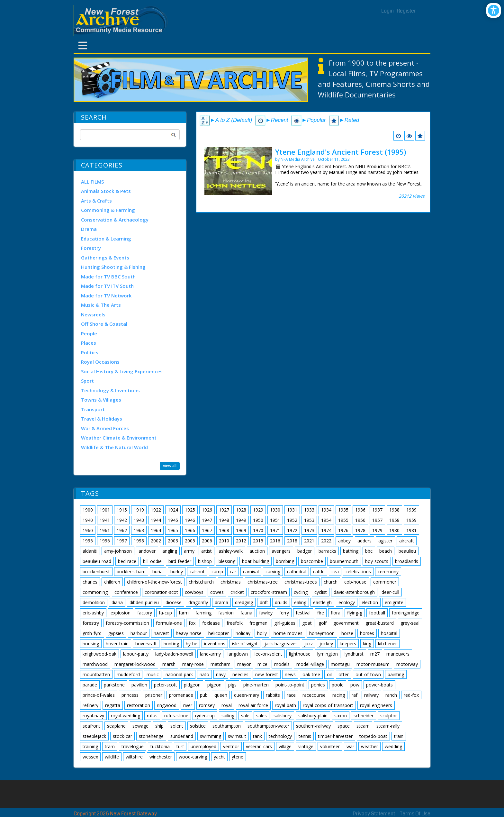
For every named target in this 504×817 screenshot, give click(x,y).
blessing (227, 561)
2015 (258, 541)
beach (386, 551)
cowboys (194, 592)
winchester (161, 757)
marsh (169, 664)
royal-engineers (376, 705)
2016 (275, 541)
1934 (326, 510)
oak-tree (311, 674)
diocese (174, 602)
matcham (221, 664)
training (90, 746)
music (153, 674)
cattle (319, 572)
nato (204, 674)
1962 (122, 530)
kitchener (387, 644)
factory (145, 613)
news (290, 674)
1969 (241, 530)
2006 (207, 541)
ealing (300, 602)
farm (184, 613)
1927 (224, 510)
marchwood (95, 664)
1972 (292, 530)
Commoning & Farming (108, 210)
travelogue (133, 746)
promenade (181, 695)
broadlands (407, 561)
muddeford (128, 674)
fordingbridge (406, 613)
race (291, 695)
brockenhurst (96, 572)
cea (335, 572)
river (188, 705)
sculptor (389, 716)
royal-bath (285, 705)
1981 (411, 530)
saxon (341, 716)
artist (207, 551)
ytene (238, 757)
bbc (369, 551)
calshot (197, 572)
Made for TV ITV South (107, 286)
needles (240, 674)
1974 (326, 530)
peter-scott (166, 685)
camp (217, 572)
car (233, 572)
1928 (241, 510)
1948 (224, 520)
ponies (318, 685)
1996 (105, 541)
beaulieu (407, 551)
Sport (87, 381)
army (189, 551)
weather (369, 746)
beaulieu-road (97, 561)
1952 (292, 520)
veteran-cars (259, 746)
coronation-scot (161, 592)
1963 (139, 530)
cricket (237, 592)
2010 (224, 541)
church (331, 582)
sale (245, 716)
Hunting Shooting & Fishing (113, 267)
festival (303, 613)
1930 (275, 510)
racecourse (314, 695)
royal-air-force (253, 705)
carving (273, 572)
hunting (171, 644)
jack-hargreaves (281, 644)
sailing (228, 716)
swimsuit (237, 736)
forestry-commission (127, 623)
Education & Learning (106, 239)
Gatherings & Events (105, 258)
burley (177, 572)
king (367, 644)
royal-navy (93, 716)
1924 (173, 510)
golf (323, 623)
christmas (231, 582)
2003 (173, 541)
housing (91, 644)
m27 (375, 654)
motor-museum (373, 664)
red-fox (411, 695)
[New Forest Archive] (122, 20)
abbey (344, 541)
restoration (139, 705)
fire (321, 613)
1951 (275, 520)
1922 (156, 510)
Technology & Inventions (110, 390)
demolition (94, 602)
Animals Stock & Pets (106, 191)
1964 (156, 530)
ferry (284, 613)
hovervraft (146, 644)
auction (257, 551)
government (346, 623)
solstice (198, 726)
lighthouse (300, 654)
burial (158, 572)
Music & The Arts (101, 305)
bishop (205, 561)
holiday (243, 633)
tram (110, 746)
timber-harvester (335, 736)
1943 (139, 520)
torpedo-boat (373, 736)
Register (406, 11)
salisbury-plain (313, 716)
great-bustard (380, 623)
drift (264, 602)
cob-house (355, 582)
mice (262, 664)
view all (170, 465)
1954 (326, 520)
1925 (190, 510)
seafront (91, 726)
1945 (173, 520)
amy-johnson (118, 551)
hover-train (117, 644)
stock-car (122, 736)
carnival (251, 572)
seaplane (116, 726)
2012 (241, 541)
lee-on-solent (268, 654)
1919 (139, 510)
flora (336, 613)
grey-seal (410, 623)
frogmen (258, 623)
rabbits (273, 695)
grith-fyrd (92, 633)
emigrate (394, 602)
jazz (309, 644)
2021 (309, 541)
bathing (351, 551)
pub (204, 695)
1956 (360, 520)
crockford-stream (269, 592)
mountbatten (96, 674)
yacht (219, 757)
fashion (226, 613)
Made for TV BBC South (108, 277)
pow (355, 685)
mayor (244, 664)
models (282, 664)
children (112, 582)
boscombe (312, 561)
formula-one (169, 623)
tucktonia (160, 746)
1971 (275, 530)
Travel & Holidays (102, 419)
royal (227, 705)
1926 (207, 510)
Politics (90, 352)
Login (387, 11)
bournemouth (344, 561)
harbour (139, 633)
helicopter (219, 633)
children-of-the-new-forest (154, 582)
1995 (88, 541)
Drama (89, 229)
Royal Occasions (100, 362)
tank (257, 736)
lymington (328, 654)
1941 (105, 520)
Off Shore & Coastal (104, 324)
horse (347, 633)
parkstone (114, 685)
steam (363, 726)
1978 (360, 530)
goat (307, 623)
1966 (190, 530)
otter (344, 674)
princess (130, 695)
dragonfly (198, 602)
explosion (121, 613)
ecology (347, 602)
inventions (215, 644)
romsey (207, 705)
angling (170, 551)
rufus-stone (176, 716)
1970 (258, 530)
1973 (309, 530)
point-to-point (290, 685)
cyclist (321, 592)
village (285, 746)
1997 (122, 541)
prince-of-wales (99, 695)
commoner (385, 582)
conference (126, 592)
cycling (301, 592)
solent (177, 726)
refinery (90, 705)
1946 (190, 520)
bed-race (127, 561)
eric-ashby (93, 613)
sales (261, 716)
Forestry (91, 248)
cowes (217, 592)
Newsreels (93, 314)
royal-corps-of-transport (328, 705)
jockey (326, 644)
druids (281, 602)
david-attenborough (354, 592)
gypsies (116, 633)
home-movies (288, 633)
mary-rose (193, 664)
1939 (411, 510)
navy (221, 674)
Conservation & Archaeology (115, 220)
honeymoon (322, 633)
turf (180, 746)
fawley (266, 613)
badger (305, 551)
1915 (122, 510)
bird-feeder (180, 561)
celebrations (358, 572)
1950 (258, 520)
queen (221, 695)
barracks (327, 551)
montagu (340, 664)
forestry (91, 623)
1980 (394, 530)
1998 (139, 541)
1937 (377, 510)
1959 (411, 520)
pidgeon (192, 685)
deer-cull (390, 592)
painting (396, 674)
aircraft (407, 541)
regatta (113, 705)
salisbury (283, 716)
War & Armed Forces (105, 428)
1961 (105, 530)
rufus (152, 716)
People (89, 333)
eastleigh (322, 602)
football (377, 613)
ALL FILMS (92, 182)
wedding (393, 746)
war (350, 746)
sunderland (182, 736)
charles (90, 582)
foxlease (211, 623)
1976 (343, 530)
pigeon (214, 685)
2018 (292, 541)
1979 (377, 530)
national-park (179, 674)
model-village (310, 664)
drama (221, 602)
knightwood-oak (99, 654)
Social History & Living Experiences (122, 371)
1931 (292, 510)
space (344, 726)
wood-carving (193, 757)
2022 (326, 541)
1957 (377, 520)
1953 (309, 520)
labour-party (136, 654)
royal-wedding (126, 716)
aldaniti (90, 551)
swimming (211, 736)
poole (338, 685)
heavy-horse (189, 633)
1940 (88, 520)
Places (89, 343)
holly (262, 633)
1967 (207, 530)
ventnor (231, 746)
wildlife (112, 757)
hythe (192, 644)
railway (371, 695)
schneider (364, 716)
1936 (360, 510)
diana (117, 602)
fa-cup (165, 613)
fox (192, 623)
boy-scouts (377, 561)
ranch (391, 695)
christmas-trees (301, 582)
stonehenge (151, 736)
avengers (281, 551)
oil (329, 674)
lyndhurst (354, 654)
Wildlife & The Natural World (114, 447)
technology (280, 736)
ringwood (167, 705)
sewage (140, 726)
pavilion (139, 685)
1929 (258, 510)
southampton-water (268, 726)
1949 (241, 520)
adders (364, 541)
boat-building (256, 561)
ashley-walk (231, 551)
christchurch (201, 582)
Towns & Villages (101, 400)
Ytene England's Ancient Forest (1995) (341, 152)
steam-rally (388, 726)
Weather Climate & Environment (119, 438)
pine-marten (256, 685)
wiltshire (134, 757)
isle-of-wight (245, 644)
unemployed (203, 746)
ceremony (388, 572)
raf (355, 695)
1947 (207, 520)
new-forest (267, 674)
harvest (161, 633)
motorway (407, 664)
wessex (90, 757)
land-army (210, 654)
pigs (232, 685)
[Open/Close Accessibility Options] (494, 10)
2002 (156, 541)
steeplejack (94, 736)
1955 (343, 520)
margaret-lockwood (135, 664)
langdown (238, 654)
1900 (88, 510)
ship (159, 726)
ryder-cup (205, 716)
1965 (173, 530)
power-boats (379, 685)
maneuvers (398, 654)
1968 (224, 530)
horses (367, 633)
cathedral (297, 572)
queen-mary (247, 695)
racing (339, 695)
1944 (156, 520)
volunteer (330, 746)
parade (90, 685)
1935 (343, 510)
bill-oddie (152, 561)
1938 (394, 510)
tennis (305, 736)
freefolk (235, 623)
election (370, 602)
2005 (190, 541)
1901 (105, 510)
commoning (95, 592)
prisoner (154, 695)
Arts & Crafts (96, 201)
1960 (88, 530)
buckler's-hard (131, 572)
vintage (306, 746)
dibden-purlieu (144, 602)
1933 (309, 510)
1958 (394, 520)
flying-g (355, 613)
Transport (93, 409)
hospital (389, 633)
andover (147, 551)
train (399, 736)
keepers (348, 644)
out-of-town (368, 674)
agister (385, 541)
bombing (285, 561)
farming (203, 613)
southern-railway (313, 726)
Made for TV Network (106, 295)
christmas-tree (263, 582)
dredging (244, 602)
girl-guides (285, 623)
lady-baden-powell (174, 654)
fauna (246, 613)
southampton (227, 726)
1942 (122, 520)
